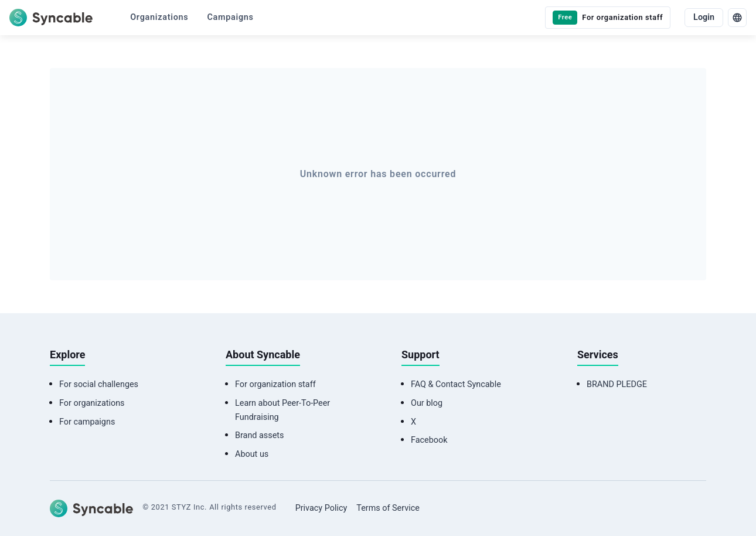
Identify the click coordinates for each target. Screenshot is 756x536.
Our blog (427, 403)
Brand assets (259, 435)
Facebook (429, 440)
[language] (737, 18)
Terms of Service (388, 508)
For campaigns (87, 422)
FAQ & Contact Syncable (456, 384)
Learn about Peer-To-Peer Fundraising (282, 410)
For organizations (92, 403)
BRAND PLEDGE (617, 384)
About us (252, 454)
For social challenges (99, 384)
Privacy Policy (321, 508)
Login (704, 17)
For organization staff (275, 384)
